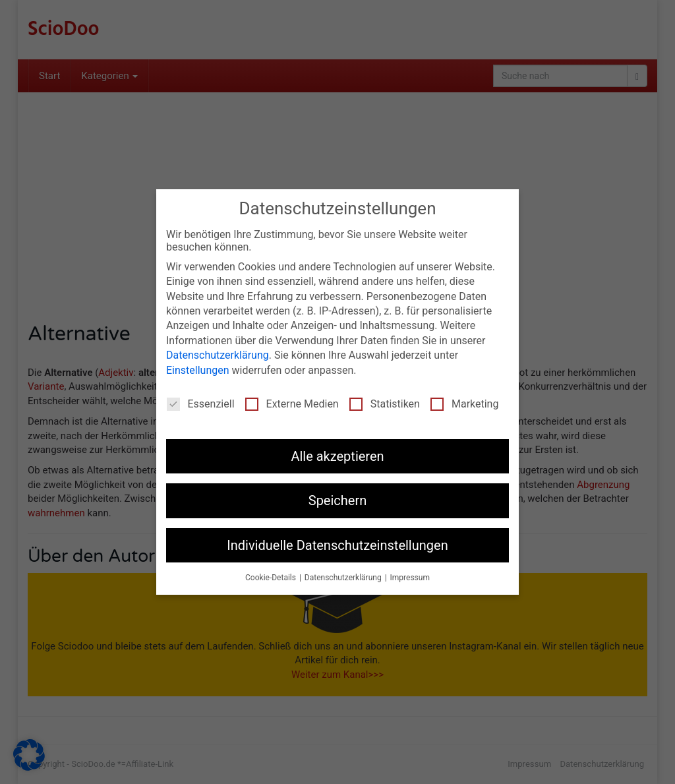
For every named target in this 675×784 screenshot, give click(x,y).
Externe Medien (292, 403)
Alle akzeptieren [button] (337, 456)
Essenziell (201, 403)
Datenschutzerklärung (218, 354)
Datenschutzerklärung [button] (344, 577)
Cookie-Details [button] (272, 577)
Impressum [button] (410, 577)
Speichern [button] (338, 500)
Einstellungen (198, 370)
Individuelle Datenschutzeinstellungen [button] (337, 545)
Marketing (464, 403)
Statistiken (385, 403)
